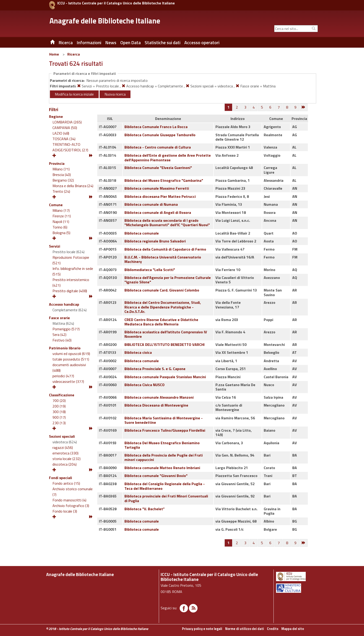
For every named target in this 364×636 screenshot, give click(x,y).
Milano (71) (61, 169)
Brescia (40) (62, 175)
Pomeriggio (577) (66, 329)
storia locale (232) (67, 459)
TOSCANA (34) (64, 139)
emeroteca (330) (65, 453)
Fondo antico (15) (66, 483)
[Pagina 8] (287, 107)
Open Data (130, 43)
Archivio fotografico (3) (71, 506)
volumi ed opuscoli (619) (71, 354)
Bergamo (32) (63, 180)
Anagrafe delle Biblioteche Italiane (105, 21)
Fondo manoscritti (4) (69, 500)
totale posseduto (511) (71, 359)
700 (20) (59, 401)
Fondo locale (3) (65, 511)
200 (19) (59, 406)
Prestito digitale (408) (70, 291)
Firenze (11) (62, 216)
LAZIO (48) (61, 133)
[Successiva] (304, 107)
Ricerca (74, 54)
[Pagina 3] (245, 107)
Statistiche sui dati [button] (162, 43)
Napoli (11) (61, 222)
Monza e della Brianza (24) (73, 186)
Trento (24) (61, 191)
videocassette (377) (68, 381)
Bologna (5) (61, 233)
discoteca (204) (65, 464)
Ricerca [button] (66, 43)
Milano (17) (61, 210)
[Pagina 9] (296, 107)
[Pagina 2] (237, 107)
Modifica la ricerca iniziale (74, 94)
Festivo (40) (62, 340)
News (111, 43)
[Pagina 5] (262, 107)
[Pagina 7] (279, 107)
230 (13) (59, 423)
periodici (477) (63, 376)
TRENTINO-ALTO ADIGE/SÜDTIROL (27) (70, 147)
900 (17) (59, 417)
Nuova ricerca (115, 94)
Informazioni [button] (89, 43)
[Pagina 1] (229, 107)
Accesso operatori (202, 43)
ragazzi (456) (63, 447)
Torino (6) (60, 227)
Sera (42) (59, 335)
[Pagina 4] (254, 107)
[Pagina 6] (270, 107)
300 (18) (59, 412)
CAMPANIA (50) (65, 128)
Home (54, 54)
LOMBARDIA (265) (67, 122)
